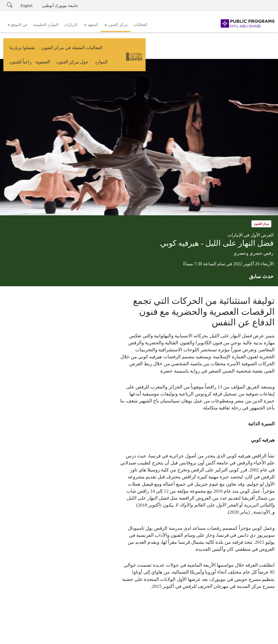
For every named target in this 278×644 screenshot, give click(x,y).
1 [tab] (156, 207)
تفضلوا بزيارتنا (123, 50)
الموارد (98, 50)
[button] (116, 25)
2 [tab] (148, 207)
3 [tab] (139, 207)
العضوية (39, 50)
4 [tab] (131, 207)
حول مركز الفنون (69, 50)
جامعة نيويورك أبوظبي (60, 6)
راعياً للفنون (17, 50)
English (27, 6)
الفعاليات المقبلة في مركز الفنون (173, 50)
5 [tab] (122, 207)
